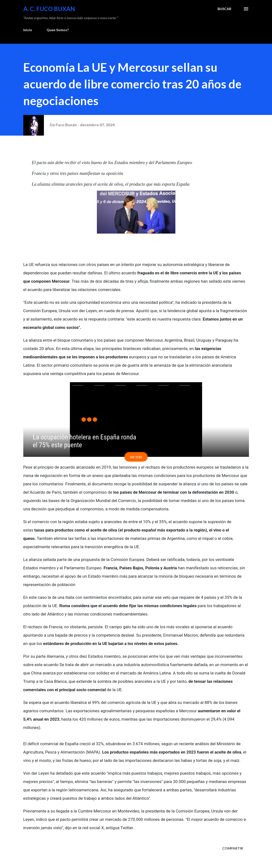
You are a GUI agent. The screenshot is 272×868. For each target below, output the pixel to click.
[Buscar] (224, 9)
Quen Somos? (58, 30)
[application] (136, 420)
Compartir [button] (233, 848)
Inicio (28, 30)
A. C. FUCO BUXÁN (49, 9)
